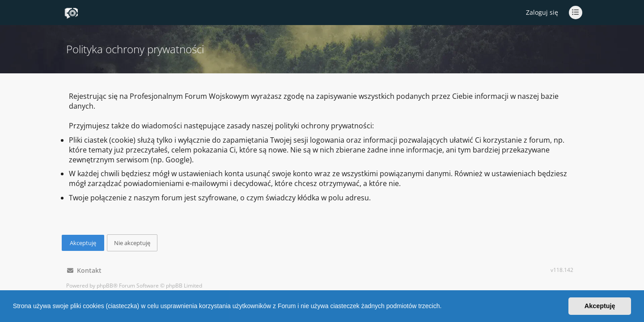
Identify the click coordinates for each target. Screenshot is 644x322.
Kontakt (84, 270)
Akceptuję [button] (600, 306)
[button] (445, 307)
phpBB (105, 286)
